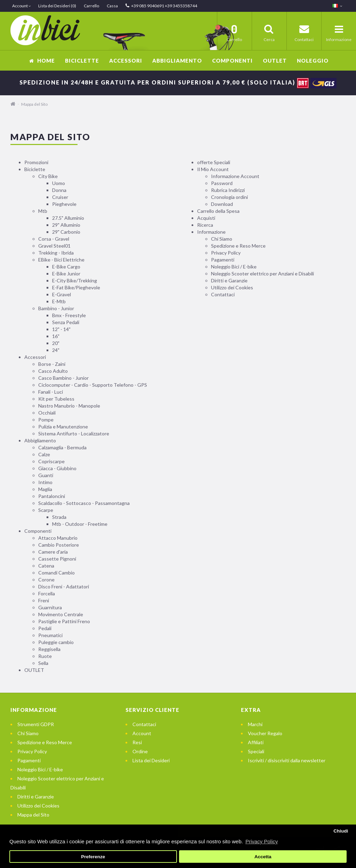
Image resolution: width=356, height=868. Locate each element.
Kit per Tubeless (56, 399)
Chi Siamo (222, 239)
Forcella (47, 593)
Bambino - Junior (56, 308)
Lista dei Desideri (151, 760)
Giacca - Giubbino (57, 468)
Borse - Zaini (52, 364)
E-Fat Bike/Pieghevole (76, 287)
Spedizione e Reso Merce (238, 246)
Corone (46, 580)
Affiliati (256, 742)
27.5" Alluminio (68, 218)
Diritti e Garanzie (229, 280)
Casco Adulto (53, 371)
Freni (44, 600)
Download (222, 204)
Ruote (45, 656)
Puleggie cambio (56, 642)
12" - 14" (61, 329)
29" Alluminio (66, 225)
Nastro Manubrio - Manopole (69, 406)
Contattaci (223, 294)
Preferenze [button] (93, 857)
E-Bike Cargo (66, 267)
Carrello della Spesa (218, 211)
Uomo (59, 183)
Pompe (46, 420)
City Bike (48, 176)
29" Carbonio (66, 232)
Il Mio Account (213, 169)
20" (56, 343)
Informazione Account (235, 176)
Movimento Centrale (61, 614)
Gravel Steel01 (54, 246)
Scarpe (46, 510)
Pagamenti (223, 260)
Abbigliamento (177, 61)
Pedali (45, 628)
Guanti (46, 475)
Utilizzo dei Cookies (232, 287)
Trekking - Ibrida (56, 253)
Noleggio (313, 61)
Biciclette (82, 61)
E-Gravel (62, 294)
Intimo (45, 482)
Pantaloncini (52, 496)
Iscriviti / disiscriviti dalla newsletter (287, 760)
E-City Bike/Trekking (75, 280)
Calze (44, 454)
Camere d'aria (53, 552)
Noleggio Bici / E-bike (234, 267)
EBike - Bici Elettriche (61, 260)
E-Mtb (59, 301)
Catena (46, 566)
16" (56, 336)
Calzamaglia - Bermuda (62, 447)
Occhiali (47, 413)
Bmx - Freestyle (69, 315)
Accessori (126, 61)
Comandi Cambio (56, 573)
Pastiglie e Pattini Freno (64, 621)
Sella (43, 663)
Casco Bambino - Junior (63, 378)
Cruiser (60, 197)
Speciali (256, 751)
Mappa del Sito (34, 104)
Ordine (140, 751)
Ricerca (205, 225)
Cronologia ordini (229, 197)
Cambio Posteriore (59, 545)
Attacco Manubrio (58, 538)
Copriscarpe (51, 461)
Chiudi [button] (341, 831)
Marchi (255, 724)
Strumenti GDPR (36, 724)
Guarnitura (50, 607)
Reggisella (49, 649)
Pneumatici (50, 635)
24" (56, 350)
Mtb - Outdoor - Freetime (80, 524)
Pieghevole (64, 204)
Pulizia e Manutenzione (63, 427)
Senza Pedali (66, 322)
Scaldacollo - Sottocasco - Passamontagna (84, 503)
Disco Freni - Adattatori (64, 586)
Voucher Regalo (265, 733)
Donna (59, 190)
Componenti (232, 61)
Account (142, 733)
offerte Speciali (214, 162)
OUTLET (275, 61)
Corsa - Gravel (54, 239)
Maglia (45, 489)
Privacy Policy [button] (262, 841)
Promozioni (36, 162)
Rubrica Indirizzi (228, 190)
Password (222, 183)
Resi (137, 742)
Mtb (43, 211)
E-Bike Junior (66, 274)
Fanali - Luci (51, 392)
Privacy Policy (226, 253)
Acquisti (206, 218)
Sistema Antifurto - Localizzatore (74, 433)
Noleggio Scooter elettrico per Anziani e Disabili (262, 274)
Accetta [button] (263, 857)
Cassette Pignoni (57, 559)
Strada (59, 517)
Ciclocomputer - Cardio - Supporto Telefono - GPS (93, 385)
